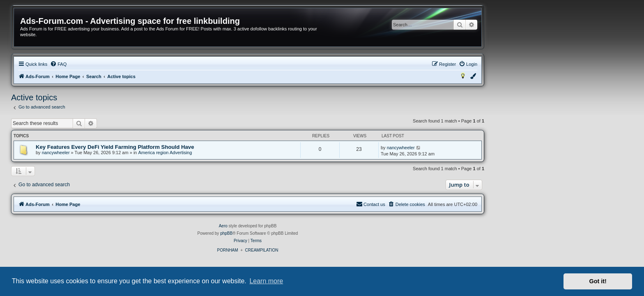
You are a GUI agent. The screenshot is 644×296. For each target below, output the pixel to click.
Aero (298, 226)
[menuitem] (133, 64)
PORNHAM (302, 250)
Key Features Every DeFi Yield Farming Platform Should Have (189, 147)
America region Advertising (240, 153)
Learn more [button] (266, 281)
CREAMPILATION (336, 250)
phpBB (301, 233)
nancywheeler (130, 153)
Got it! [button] (598, 281)
